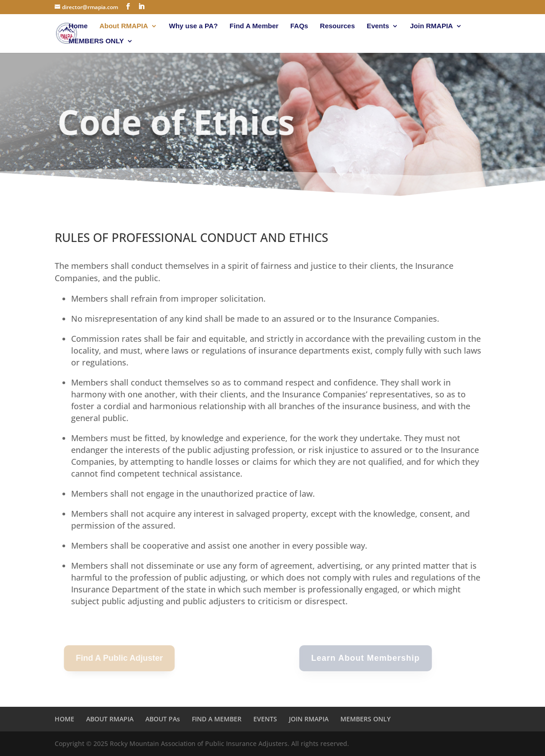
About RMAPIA (124, 26)
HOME (64, 719)
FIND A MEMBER (217, 719)
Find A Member (254, 26)
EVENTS (265, 719)
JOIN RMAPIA (309, 719)
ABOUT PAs (163, 719)
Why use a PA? (193, 26)
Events (378, 26)
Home (78, 26)
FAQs (299, 26)
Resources (337, 26)
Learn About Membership (360, 658)
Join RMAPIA (432, 26)
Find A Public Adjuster (115, 658)
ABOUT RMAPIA (110, 719)
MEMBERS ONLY (96, 41)
